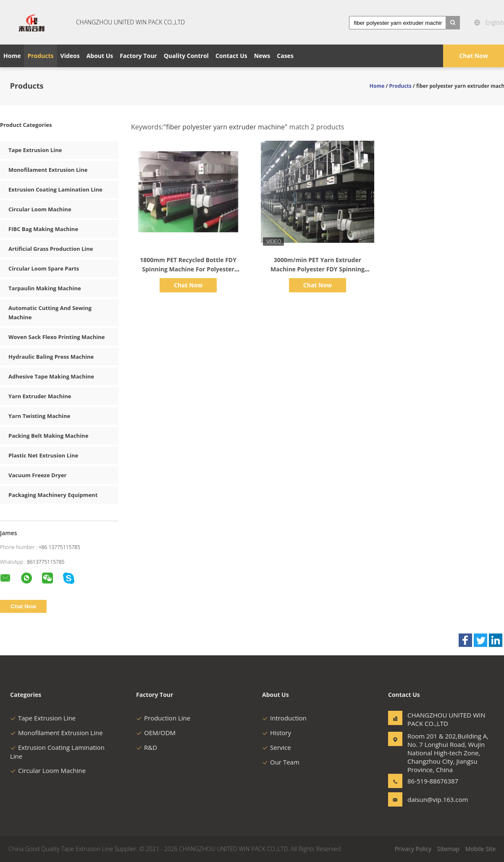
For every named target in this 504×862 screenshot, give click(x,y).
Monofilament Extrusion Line (48, 170)
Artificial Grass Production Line (51, 249)
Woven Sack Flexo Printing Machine (56, 337)
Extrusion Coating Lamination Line (55, 189)
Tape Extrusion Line (35, 150)
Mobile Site (480, 849)
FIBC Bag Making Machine (43, 229)
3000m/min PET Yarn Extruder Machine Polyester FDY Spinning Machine (318, 269)
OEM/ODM (156, 733)
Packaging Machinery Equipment (53, 495)
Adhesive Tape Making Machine (51, 376)
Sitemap (448, 849)
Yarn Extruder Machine (40, 396)
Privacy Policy (413, 849)
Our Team (281, 762)
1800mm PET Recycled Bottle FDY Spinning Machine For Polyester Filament (188, 269)
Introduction (284, 718)
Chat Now (473, 56)
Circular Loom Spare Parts (44, 268)
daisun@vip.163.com (434, 799)
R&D (147, 747)
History (277, 733)
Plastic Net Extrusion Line (43, 455)
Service (277, 747)
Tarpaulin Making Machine (45, 288)
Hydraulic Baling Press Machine (51, 357)
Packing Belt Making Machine (48, 436)
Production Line (163, 718)
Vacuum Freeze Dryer (38, 475)
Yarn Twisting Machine (39, 416)
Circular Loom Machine (40, 209)
